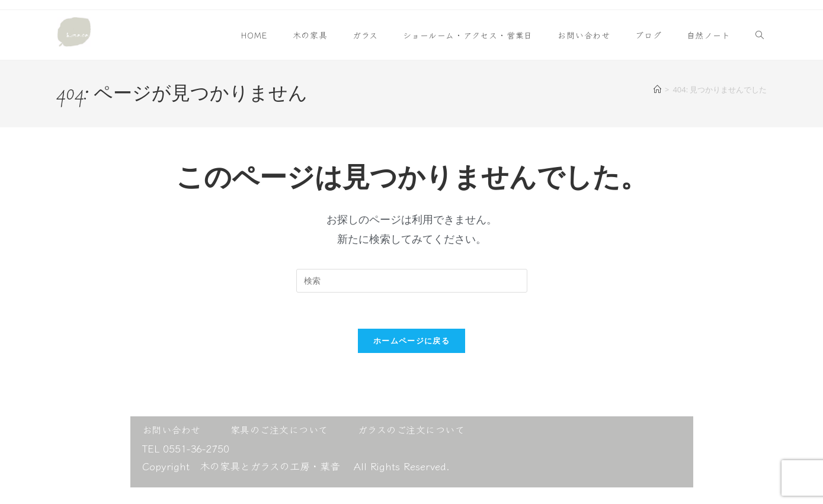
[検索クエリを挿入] (412, 281)
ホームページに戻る (411, 341)
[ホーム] (657, 89)
